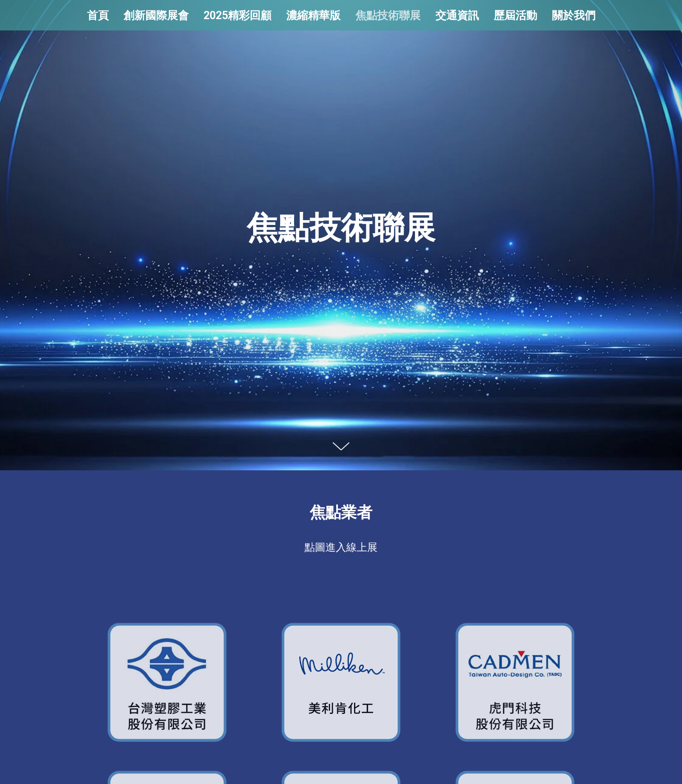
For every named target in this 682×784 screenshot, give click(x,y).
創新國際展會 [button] (156, 15)
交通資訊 (457, 15)
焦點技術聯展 (388, 15)
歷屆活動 (515, 15)
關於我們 (574, 15)
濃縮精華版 (313, 15)
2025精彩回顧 (237, 15)
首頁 (98, 15)
